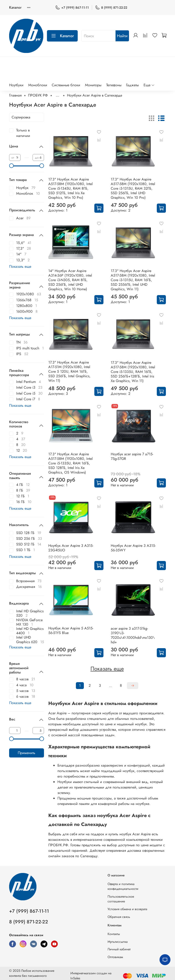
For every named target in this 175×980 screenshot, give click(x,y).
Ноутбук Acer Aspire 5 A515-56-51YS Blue (71, 630)
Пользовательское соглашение (121, 899)
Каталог (15, 7)
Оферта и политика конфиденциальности (123, 886)
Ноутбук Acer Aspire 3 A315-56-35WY (133, 548)
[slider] (11, 166)
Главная (15, 95)
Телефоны (114, 85)
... (58, 95)
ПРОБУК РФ (38, 95)
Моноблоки (38, 85)
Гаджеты (132, 85)
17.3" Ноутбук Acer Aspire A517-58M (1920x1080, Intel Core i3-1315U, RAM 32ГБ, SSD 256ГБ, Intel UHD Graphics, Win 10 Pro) (133, 188)
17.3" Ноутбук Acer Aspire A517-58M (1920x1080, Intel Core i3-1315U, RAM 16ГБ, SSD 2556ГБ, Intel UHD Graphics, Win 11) (133, 280)
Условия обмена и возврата (127, 909)
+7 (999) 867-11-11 (72, 8)
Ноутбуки (16, 85)
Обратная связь (119, 917)
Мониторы (93, 85)
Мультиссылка (118, 942)
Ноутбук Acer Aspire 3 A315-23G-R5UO (71, 548)
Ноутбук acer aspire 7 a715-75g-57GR (132, 456)
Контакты (114, 934)
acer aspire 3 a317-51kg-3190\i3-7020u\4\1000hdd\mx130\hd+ (133, 635)
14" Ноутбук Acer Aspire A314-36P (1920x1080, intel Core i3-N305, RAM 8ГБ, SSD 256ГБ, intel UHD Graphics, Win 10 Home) (70, 280)
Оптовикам (115, 957)
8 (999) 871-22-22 (111, 8)
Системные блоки (66, 85)
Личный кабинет (119, 949)
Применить (27, 753)
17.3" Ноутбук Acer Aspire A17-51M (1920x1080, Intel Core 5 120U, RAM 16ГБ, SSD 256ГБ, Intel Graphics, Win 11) (69, 371)
